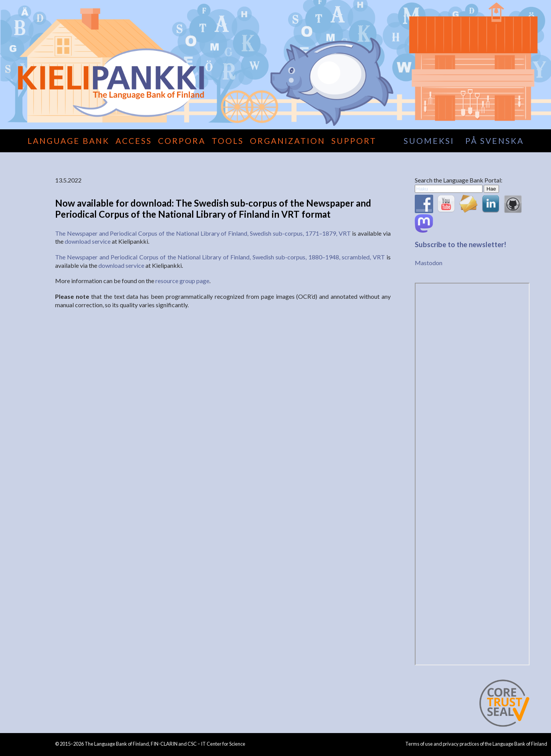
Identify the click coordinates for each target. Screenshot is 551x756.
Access (134, 141)
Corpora (182, 141)
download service (88, 241)
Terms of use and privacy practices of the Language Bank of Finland (476, 744)
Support (354, 141)
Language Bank (68, 141)
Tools (228, 141)
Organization (288, 141)
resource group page (182, 281)
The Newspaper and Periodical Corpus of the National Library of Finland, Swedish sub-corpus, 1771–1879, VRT (203, 233)
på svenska (495, 141)
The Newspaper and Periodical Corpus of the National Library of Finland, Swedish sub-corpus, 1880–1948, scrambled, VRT (220, 257)
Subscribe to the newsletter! (461, 244)
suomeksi (429, 141)
